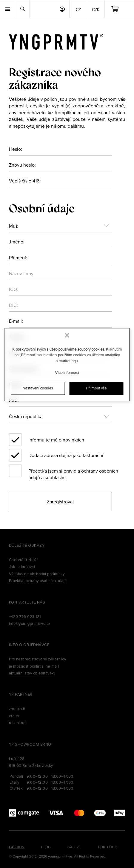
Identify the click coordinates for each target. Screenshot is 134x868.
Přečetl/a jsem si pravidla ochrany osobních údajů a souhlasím (73, 472)
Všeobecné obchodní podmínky (37, 574)
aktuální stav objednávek (31, 673)
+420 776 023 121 (25, 616)
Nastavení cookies (38, 388)
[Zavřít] (67, 335)
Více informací (67, 372)
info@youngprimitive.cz (30, 623)
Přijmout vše (96, 388)
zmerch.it (17, 709)
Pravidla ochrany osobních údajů (38, 581)
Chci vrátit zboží (23, 560)
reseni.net (18, 723)
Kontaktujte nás (27, 602)
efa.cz (14, 716)
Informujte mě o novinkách (56, 440)
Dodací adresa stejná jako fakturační (66, 455)
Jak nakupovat (22, 567)
